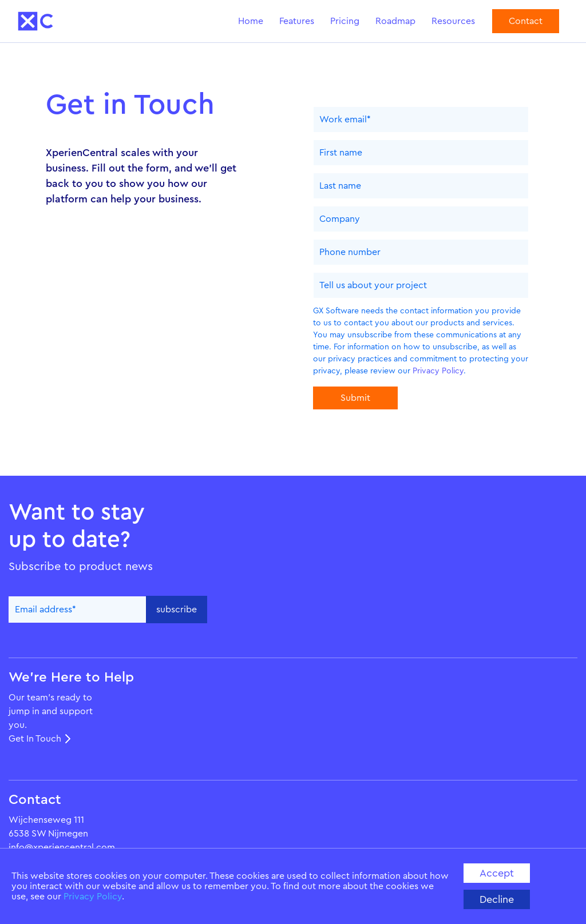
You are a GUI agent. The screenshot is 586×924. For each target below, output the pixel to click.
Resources (453, 21)
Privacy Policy (93, 897)
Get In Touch (35, 739)
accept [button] (497, 873)
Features (297, 21)
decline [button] (497, 899)
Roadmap (395, 21)
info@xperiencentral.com (62, 847)
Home (251, 21)
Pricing (345, 21)
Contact (526, 21)
